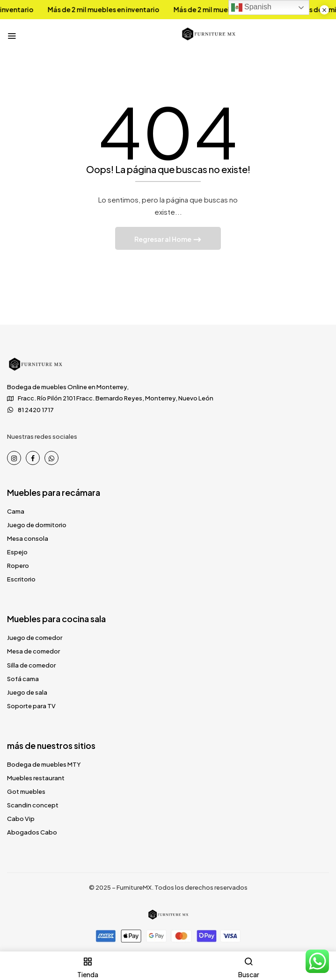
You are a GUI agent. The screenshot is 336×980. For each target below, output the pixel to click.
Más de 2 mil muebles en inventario (97, 10)
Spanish (251, 7)
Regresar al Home (163, 239)
